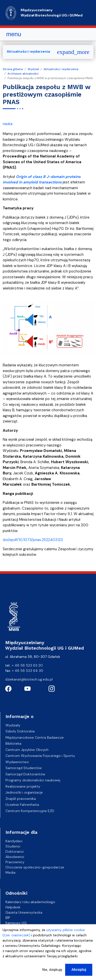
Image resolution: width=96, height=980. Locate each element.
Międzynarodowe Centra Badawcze (35, 737)
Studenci (13, 846)
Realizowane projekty (23, 786)
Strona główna (13, 69)
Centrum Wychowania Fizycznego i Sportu (40, 756)
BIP (8, 918)
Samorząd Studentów (24, 768)
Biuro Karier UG (18, 928)
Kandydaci (14, 841)
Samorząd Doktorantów (25, 774)
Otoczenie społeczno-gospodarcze (35, 867)
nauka (8, 124)
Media (10, 872)
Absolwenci (15, 857)
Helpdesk (13, 907)
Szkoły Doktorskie (20, 731)
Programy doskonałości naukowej (33, 780)
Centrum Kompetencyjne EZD (30, 811)
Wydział (33, 69)
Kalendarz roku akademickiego (30, 902)
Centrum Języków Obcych (27, 750)
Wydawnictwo (17, 762)
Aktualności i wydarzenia (61, 69)
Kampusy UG (16, 923)
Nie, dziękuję (52, 974)
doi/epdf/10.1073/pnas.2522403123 (33, 540)
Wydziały (13, 725)
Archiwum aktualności (23, 74)
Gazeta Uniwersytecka (24, 912)
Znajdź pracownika (21, 799)
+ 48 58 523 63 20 (27, 665)
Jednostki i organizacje (24, 792)
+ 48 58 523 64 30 (28, 671)
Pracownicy (15, 862)
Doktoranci (15, 851)
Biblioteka (13, 743)
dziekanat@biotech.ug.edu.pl (29, 679)
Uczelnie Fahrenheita (22, 805)
